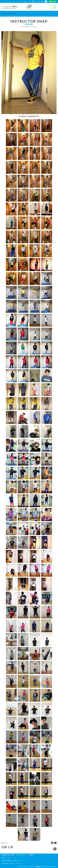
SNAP (7, 14)
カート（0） (33, 1)
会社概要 (31, 855)
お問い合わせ (41, 1)
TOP (3, 14)
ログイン (26, 1)
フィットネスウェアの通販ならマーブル (36, 867)
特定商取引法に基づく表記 (8, 855)
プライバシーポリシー (21, 855)
